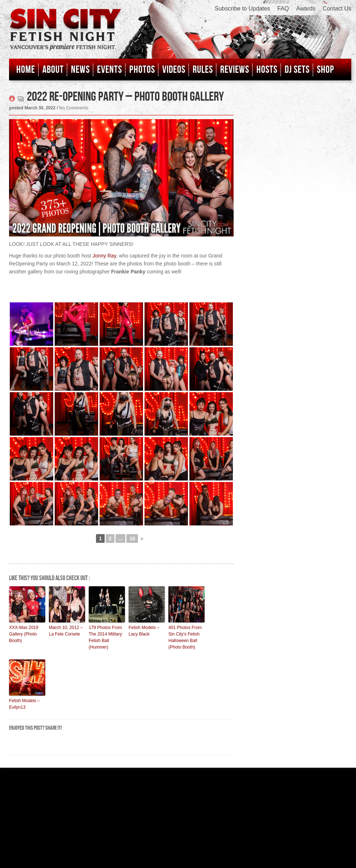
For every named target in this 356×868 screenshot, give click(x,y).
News (80, 70)
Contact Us (337, 9)
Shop (326, 70)
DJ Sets (297, 70)
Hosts (267, 70)
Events (110, 70)
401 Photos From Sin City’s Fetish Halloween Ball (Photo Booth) (185, 637)
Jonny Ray (104, 256)
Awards (306, 9)
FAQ (283, 9)
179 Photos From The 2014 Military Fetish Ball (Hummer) (105, 637)
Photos (142, 70)
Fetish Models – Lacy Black (144, 631)
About (53, 70)
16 (132, 538)
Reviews (235, 70)
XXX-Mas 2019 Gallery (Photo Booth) (24, 634)
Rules (203, 70)
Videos (174, 70)
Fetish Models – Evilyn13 (24, 704)
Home (26, 70)
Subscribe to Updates (242, 9)
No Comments (74, 108)
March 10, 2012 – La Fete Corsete (66, 631)
